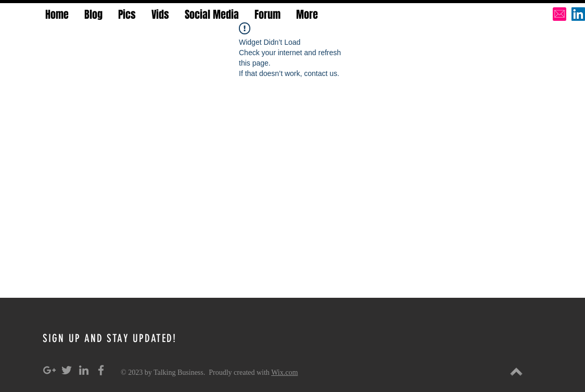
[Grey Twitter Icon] (67, 370)
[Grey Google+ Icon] (49, 370)
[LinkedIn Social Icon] (578, 14)
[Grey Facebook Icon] (101, 370)
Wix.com (284, 372)
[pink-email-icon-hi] (559, 14)
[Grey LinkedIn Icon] (84, 370)
